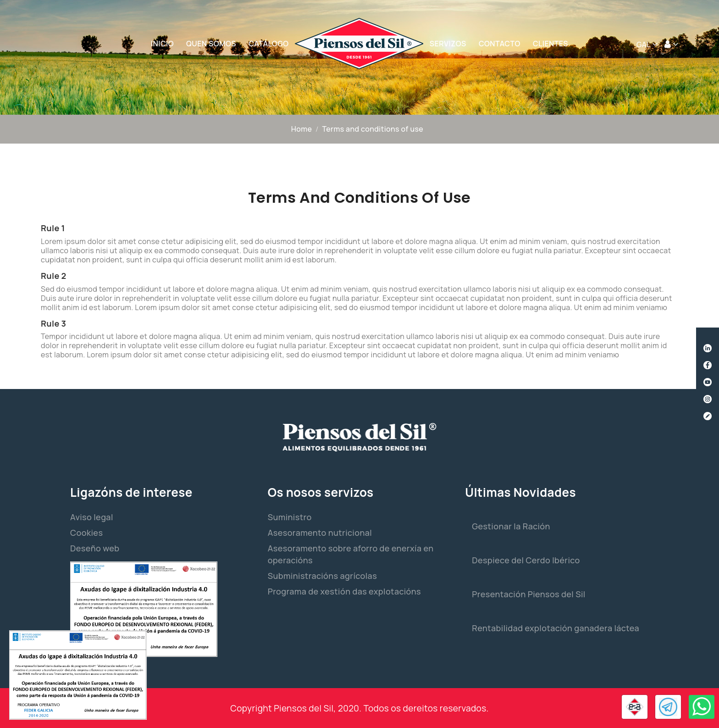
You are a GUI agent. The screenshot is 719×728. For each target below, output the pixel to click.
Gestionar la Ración (511, 526)
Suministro (290, 517)
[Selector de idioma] (647, 44)
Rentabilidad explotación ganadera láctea (556, 628)
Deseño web (95, 548)
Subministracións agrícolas (322, 576)
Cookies (86, 533)
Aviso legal (92, 517)
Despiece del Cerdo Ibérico (526, 560)
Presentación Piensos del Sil (528, 594)
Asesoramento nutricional (320, 533)
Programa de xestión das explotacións (344, 591)
